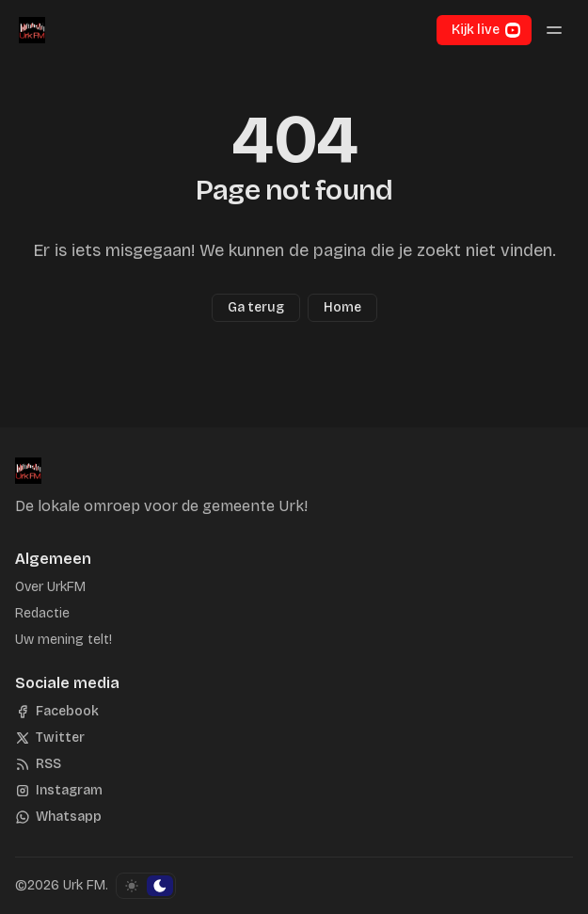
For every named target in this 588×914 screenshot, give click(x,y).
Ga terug (256, 307)
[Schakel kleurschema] (146, 886)
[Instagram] (59, 791)
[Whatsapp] (58, 817)
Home (342, 307)
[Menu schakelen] (554, 30)
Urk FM (84, 885)
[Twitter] (50, 738)
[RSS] (38, 764)
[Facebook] (57, 712)
